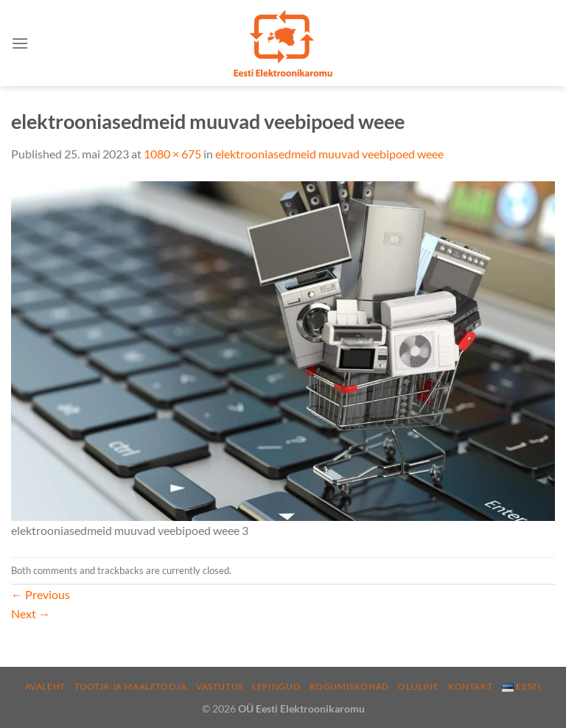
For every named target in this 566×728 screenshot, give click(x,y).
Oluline (418, 686)
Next (31, 613)
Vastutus (220, 686)
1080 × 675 (172, 154)
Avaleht (45, 686)
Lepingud (276, 686)
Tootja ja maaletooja (130, 686)
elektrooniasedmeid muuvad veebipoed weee (329, 154)
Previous (41, 594)
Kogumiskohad (349, 686)
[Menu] (20, 43)
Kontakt (470, 686)
